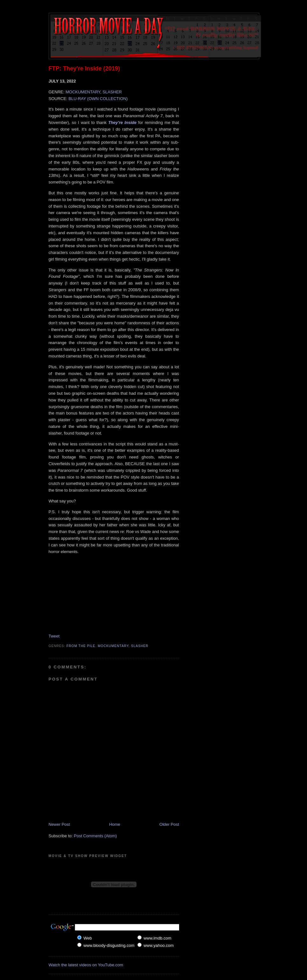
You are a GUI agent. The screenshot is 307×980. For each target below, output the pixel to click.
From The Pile (81, 646)
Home (115, 824)
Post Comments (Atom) (95, 836)
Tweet (54, 636)
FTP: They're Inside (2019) (84, 68)
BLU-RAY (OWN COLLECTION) (98, 99)
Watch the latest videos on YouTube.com (86, 965)
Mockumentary (113, 646)
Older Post (169, 824)
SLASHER (112, 92)
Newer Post (59, 824)
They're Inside (122, 122)
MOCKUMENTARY (83, 92)
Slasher (140, 646)
